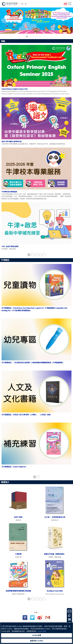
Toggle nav (70, 4)
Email (48, 617)
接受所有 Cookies (37, 641)
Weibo (40, 617)
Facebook (25, 617)
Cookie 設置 (37, 635)
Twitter (32, 617)
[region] (36, 633)
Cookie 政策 (42, 631)
